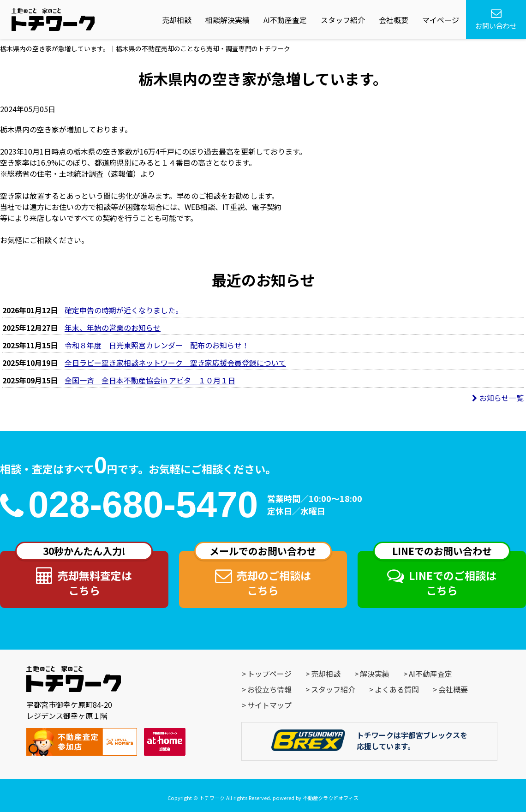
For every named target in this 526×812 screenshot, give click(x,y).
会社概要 (394, 20)
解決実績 (375, 674)
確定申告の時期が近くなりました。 (124, 310)
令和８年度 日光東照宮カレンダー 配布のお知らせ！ (157, 345)
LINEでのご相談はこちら (442, 574)
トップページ (269, 674)
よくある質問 (397, 689)
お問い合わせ (496, 19)
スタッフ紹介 (343, 20)
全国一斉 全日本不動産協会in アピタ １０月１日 (150, 380)
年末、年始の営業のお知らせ (113, 328)
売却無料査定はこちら (84, 574)
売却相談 (177, 20)
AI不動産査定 (285, 20)
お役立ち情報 (269, 689)
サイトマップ (269, 705)
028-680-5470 (143, 505)
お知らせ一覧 (498, 398)
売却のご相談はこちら (263, 574)
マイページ (441, 20)
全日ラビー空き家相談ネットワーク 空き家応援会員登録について (175, 363)
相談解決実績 (227, 20)
